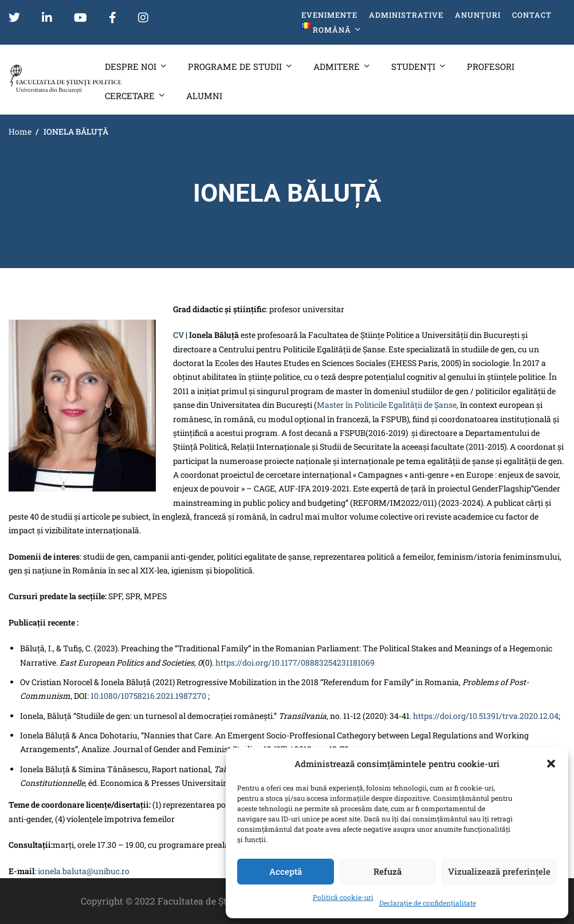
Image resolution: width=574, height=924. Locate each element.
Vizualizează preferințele (499, 871)
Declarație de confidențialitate (428, 903)
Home (20, 131)
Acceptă (286, 871)
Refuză (388, 871)
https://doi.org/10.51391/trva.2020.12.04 (486, 716)
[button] (551, 764)
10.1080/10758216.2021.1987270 (148, 696)
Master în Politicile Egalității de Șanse (387, 405)
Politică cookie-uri (343, 897)
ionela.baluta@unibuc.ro (84, 871)
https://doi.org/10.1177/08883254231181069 (295, 662)
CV (178, 335)
